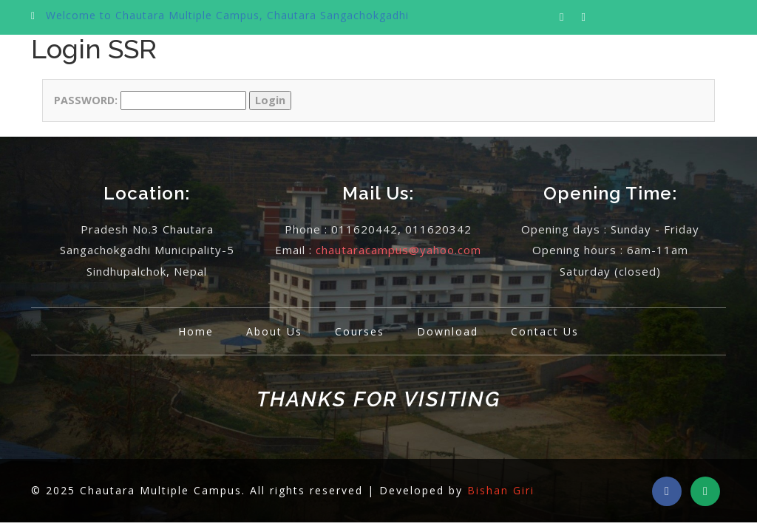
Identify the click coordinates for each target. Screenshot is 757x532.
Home (196, 331)
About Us (274, 331)
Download (448, 331)
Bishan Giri (501, 490)
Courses (360, 331)
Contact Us (545, 331)
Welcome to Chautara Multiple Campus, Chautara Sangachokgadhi (227, 15)
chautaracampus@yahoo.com (398, 250)
